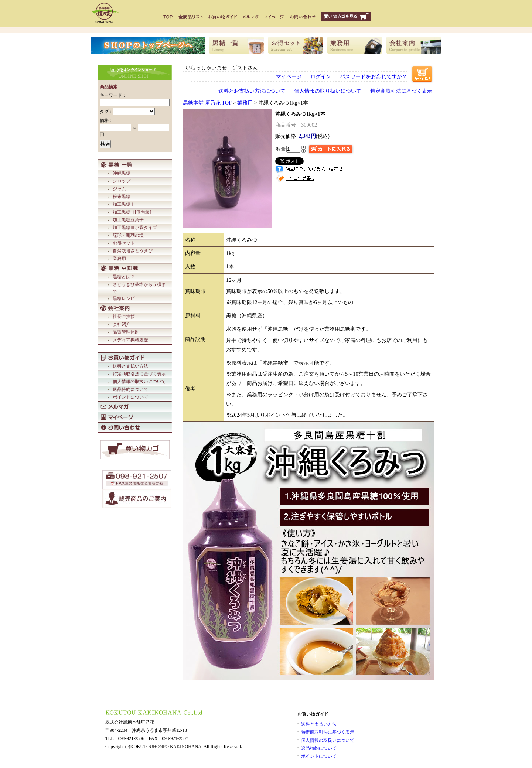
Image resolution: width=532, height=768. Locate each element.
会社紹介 (122, 324)
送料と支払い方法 (130, 366)
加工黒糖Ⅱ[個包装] (132, 212)
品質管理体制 (126, 332)
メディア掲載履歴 (130, 340)
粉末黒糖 (122, 197)
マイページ (289, 76)
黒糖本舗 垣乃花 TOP (207, 103)
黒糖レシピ (124, 298)
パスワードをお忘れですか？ (374, 76)
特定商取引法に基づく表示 (139, 374)
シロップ (122, 181)
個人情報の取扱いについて (139, 382)
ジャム (119, 189)
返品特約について (130, 389)
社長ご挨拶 (124, 317)
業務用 (119, 259)
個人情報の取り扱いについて (328, 91)
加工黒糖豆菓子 (128, 220)
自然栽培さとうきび (133, 251)
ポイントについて (130, 397)
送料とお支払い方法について (252, 91)
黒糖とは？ (124, 277)
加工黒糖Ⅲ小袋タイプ (135, 228)
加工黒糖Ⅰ (124, 204)
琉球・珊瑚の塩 (128, 235)
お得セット (124, 243)
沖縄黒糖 (122, 173)
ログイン (321, 76)
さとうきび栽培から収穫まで (139, 288)
